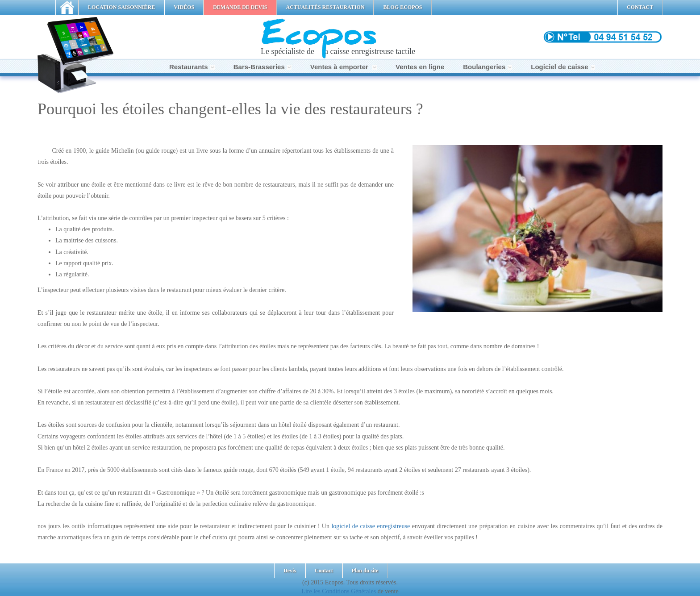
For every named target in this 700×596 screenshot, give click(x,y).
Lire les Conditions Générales (339, 591)
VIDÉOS (184, 7)
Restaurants (192, 67)
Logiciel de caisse (563, 67)
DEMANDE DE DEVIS (240, 7)
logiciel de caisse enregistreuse (371, 526)
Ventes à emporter (344, 67)
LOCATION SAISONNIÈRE (121, 7)
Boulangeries (487, 67)
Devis (290, 571)
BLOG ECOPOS (402, 7)
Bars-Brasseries (262, 67)
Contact (324, 571)
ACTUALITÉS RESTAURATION (325, 7)
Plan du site (365, 571)
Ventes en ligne (420, 67)
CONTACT (640, 7)
